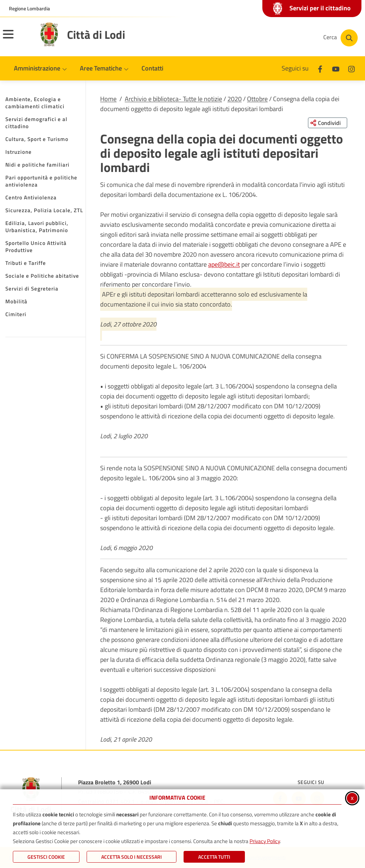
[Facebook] (320, 68)
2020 (235, 99)
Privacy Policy (265, 841)
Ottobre (257, 99)
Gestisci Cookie (46, 857)
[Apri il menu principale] (17, 39)
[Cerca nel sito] (341, 38)
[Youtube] (336, 68)
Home (108, 99)
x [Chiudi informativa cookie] (352, 798)
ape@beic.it (224, 264)
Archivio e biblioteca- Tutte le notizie (173, 99)
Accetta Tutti (214, 857)
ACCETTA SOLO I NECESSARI (132, 857)
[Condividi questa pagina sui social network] (327, 123)
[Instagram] (351, 68)
